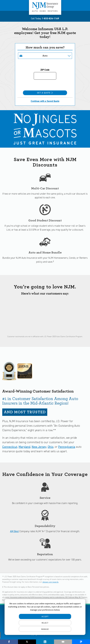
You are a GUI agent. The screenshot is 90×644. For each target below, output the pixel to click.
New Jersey (39, 447)
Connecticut (10, 447)
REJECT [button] (45, 623)
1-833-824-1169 (51, 18)
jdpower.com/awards (50, 582)
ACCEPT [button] (45, 616)
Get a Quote (45, 93)
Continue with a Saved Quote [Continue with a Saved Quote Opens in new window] (45, 101)
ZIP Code (45, 70)
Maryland (24, 447)
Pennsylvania (67, 447)
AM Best (14, 531)
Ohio (51, 447)
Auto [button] (45, 56)
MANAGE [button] (45, 629)
